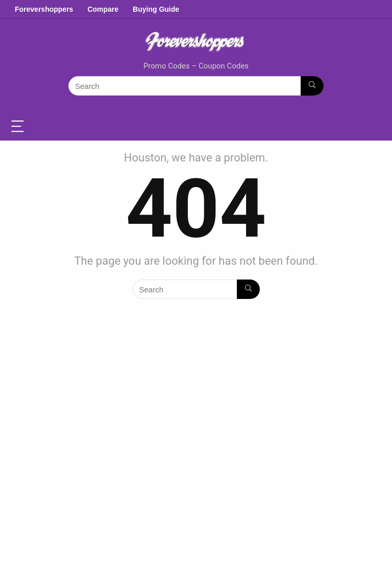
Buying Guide (156, 9)
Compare (103, 9)
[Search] (312, 86)
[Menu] (19, 127)
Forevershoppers (44, 9)
